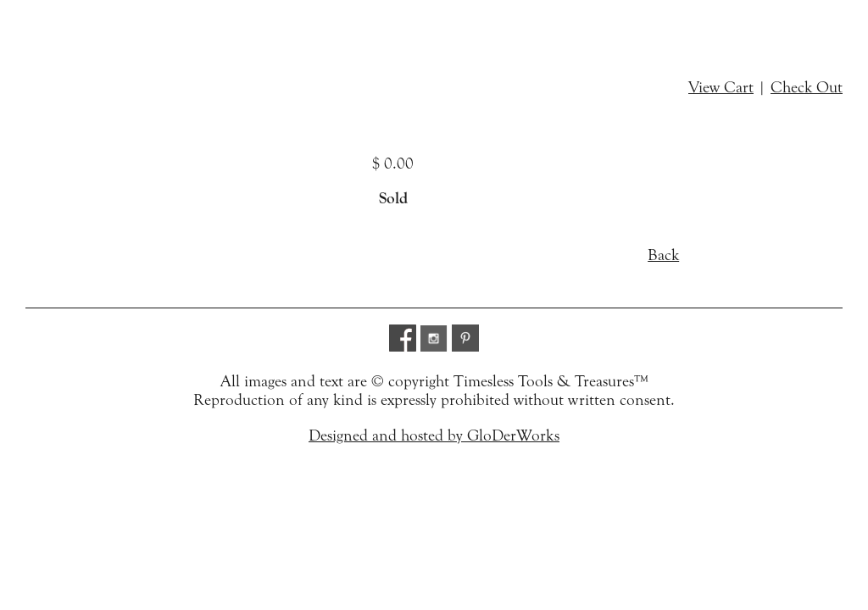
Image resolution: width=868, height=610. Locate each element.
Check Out (807, 87)
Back (663, 255)
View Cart (721, 87)
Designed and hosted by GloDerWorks (434, 435)
